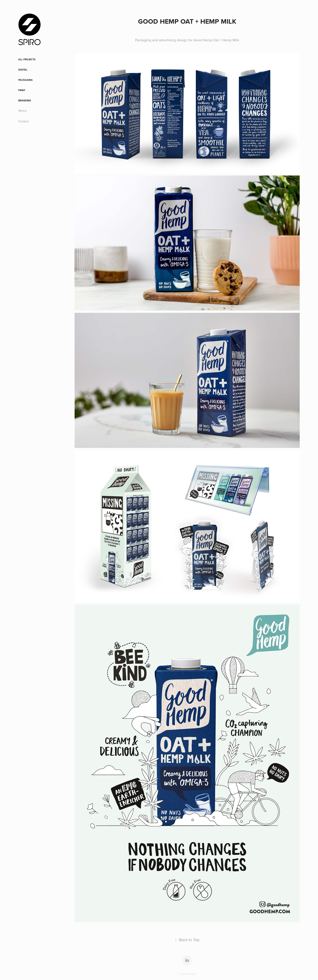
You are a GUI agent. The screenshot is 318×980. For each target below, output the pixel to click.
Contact (24, 121)
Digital (23, 70)
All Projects (27, 59)
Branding (25, 100)
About (22, 111)
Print (22, 90)
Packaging (25, 80)
